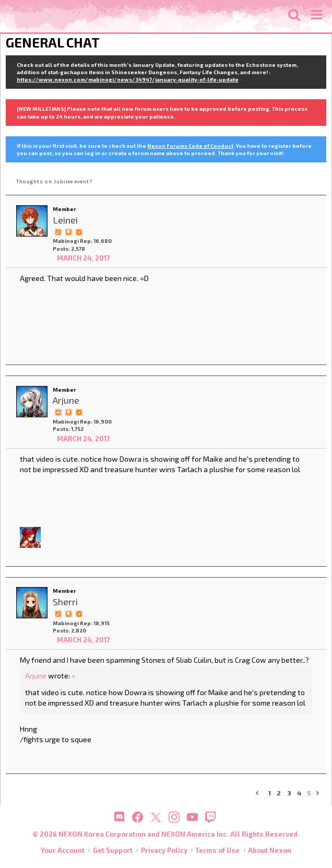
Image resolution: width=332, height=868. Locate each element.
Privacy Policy (164, 850)
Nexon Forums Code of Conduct (190, 146)
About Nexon (270, 850)
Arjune (36, 676)
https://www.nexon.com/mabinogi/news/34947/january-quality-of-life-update (128, 79)
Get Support (113, 850)
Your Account (63, 850)
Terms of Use (217, 850)
